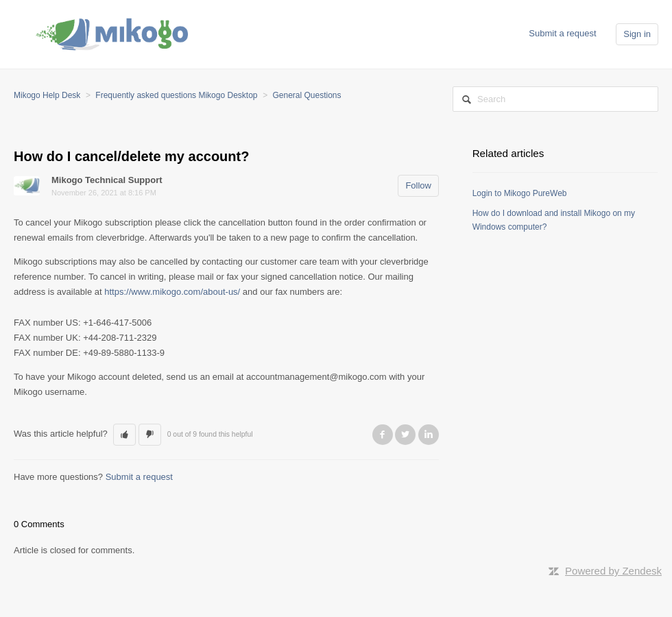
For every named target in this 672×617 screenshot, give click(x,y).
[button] (124, 435)
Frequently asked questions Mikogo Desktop (176, 95)
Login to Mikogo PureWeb (520, 193)
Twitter (405, 435)
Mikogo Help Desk (47, 95)
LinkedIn (429, 435)
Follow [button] (418, 185)
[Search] (555, 99)
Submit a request (562, 33)
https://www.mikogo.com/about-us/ (172, 292)
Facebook (383, 435)
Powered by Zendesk (613, 571)
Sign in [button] (637, 34)
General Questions (307, 95)
